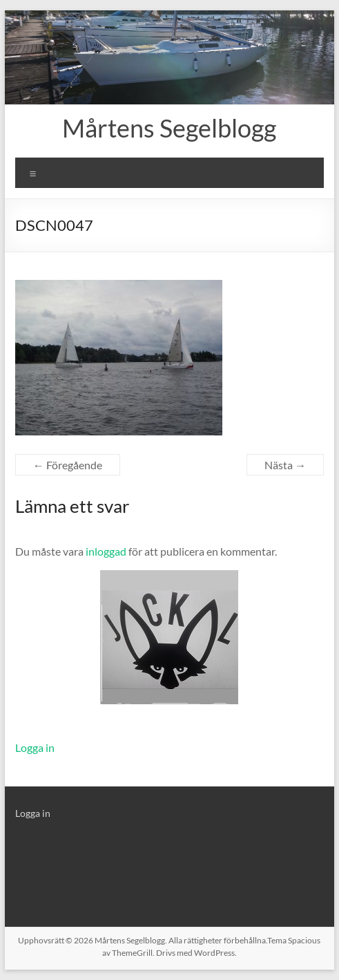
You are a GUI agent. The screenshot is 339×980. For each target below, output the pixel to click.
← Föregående (68, 465)
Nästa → (285, 465)
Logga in (35, 747)
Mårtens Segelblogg (169, 128)
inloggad (106, 551)
